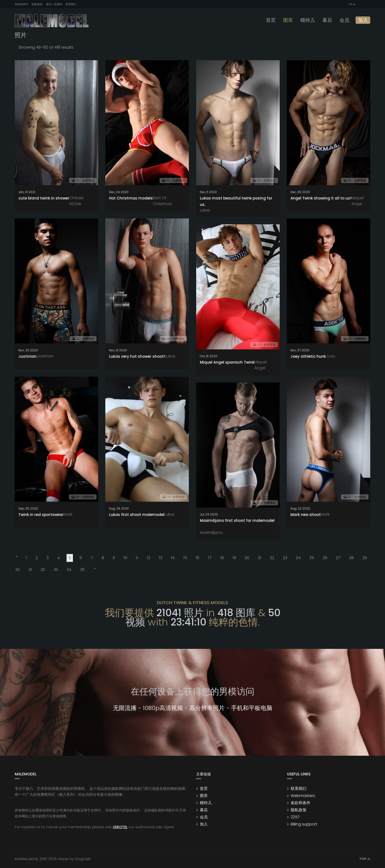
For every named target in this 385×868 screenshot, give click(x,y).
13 (161, 558)
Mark (68, 514)
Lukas (205, 210)
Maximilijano (211, 533)
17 (210, 558)
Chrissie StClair (76, 201)
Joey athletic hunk (308, 356)
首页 (271, 20)
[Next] (94, 569)
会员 (344, 20)
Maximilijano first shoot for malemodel (237, 520)
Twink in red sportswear (41, 515)
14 (173, 558)
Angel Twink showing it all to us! (321, 198)
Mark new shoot (306, 515)
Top (365, 859)
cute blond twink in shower (44, 198)
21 (260, 558)
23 (285, 558)
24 (298, 558)
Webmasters (303, 796)
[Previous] (16, 557)
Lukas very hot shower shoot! (137, 356)
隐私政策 (37, 4)
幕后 (327, 20)
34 (69, 570)
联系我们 (71, 4)
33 (56, 570)
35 (82, 570)
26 (325, 558)
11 (137, 558)
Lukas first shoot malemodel (137, 515)
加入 (363, 20)
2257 (295, 817)
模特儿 (308, 20)
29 (365, 558)
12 (149, 558)
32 (43, 570)
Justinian (27, 356)
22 (272, 558)
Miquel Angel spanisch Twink (227, 362)
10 (125, 558)
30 (18, 570)
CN (351, 4)
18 (222, 558)
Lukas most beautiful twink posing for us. (236, 201)
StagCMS (83, 859)
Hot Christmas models (131, 198)
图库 (288, 20)
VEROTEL (120, 827)
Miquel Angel (357, 201)
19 (234, 558)
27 (338, 558)
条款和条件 (21, 4)
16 (198, 558)
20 (247, 558)
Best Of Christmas (162, 201)
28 (351, 558)
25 (312, 558)
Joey (331, 356)
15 (185, 558)
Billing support (304, 824)
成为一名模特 (54, 4)
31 (30, 570)
